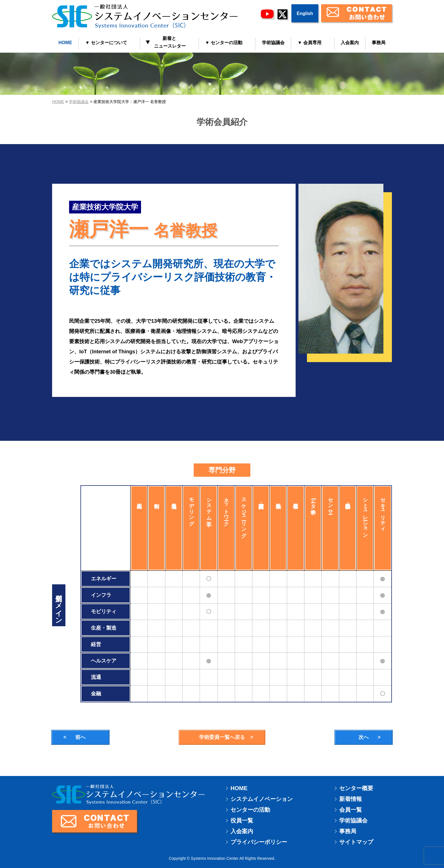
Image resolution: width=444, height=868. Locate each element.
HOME (65, 43)
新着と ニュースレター (166, 42)
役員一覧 (242, 820)
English (305, 13)
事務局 (379, 43)
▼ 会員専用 (309, 43)
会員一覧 (351, 810)
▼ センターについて (106, 43)
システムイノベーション (262, 799)
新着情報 (351, 799)
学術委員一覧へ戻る (222, 737)
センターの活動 (250, 810)
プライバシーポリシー (259, 842)
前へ (80, 737)
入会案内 (350, 43)
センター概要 (356, 788)
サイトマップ (356, 842)
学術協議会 (273, 43)
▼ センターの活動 (224, 43)
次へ (364, 737)
